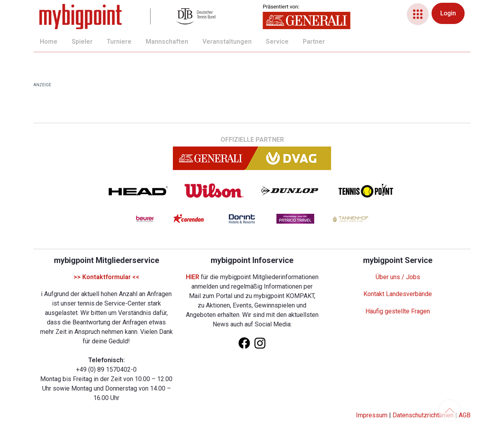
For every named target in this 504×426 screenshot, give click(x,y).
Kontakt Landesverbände (398, 294)
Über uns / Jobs (398, 277)
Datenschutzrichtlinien (423, 415)
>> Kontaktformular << (107, 277)
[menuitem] (40, 43)
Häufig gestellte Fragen (398, 311)
